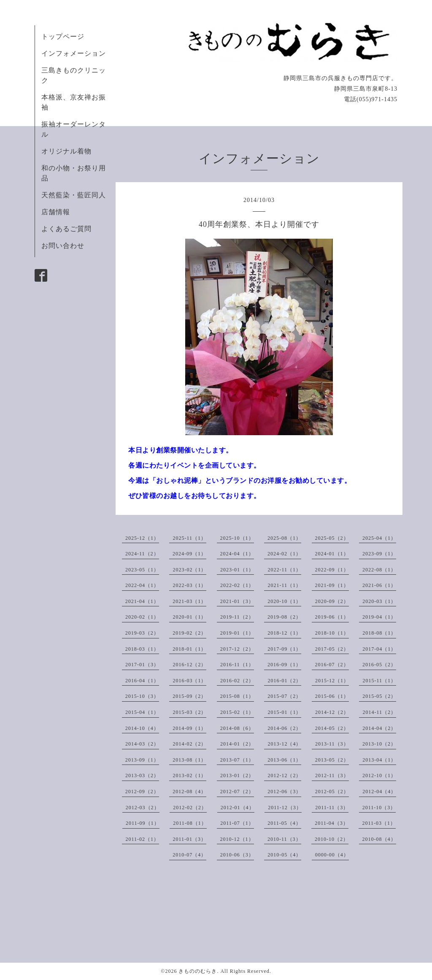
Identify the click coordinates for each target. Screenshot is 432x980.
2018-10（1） (332, 633)
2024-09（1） (189, 554)
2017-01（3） (142, 665)
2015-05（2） (379, 696)
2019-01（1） (237, 633)
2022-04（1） (142, 585)
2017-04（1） (379, 649)
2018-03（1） (142, 649)
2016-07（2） (332, 665)
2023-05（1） (142, 570)
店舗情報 (56, 212)
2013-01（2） (237, 775)
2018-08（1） (379, 633)
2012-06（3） (284, 792)
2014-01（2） (237, 744)
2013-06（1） (284, 760)
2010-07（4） (189, 855)
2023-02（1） (189, 570)
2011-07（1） (237, 823)
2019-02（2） (189, 633)
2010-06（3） (237, 855)
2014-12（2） (332, 712)
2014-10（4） (142, 728)
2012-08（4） (189, 792)
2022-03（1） (189, 585)
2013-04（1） (379, 760)
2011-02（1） (142, 839)
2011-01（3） (189, 839)
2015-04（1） (142, 712)
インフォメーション (74, 53)
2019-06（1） (332, 617)
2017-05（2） (332, 649)
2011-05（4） (284, 823)
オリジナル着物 (66, 151)
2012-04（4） (379, 792)
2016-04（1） (142, 681)
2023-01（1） (237, 570)
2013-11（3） (332, 744)
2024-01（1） (332, 554)
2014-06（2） (284, 728)
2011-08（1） (190, 823)
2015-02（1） (237, 712)
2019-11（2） (237, 617)
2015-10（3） (142, 696)
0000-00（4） (332, 855)
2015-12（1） (332, 681)
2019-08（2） (284, 617)
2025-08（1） (284, 538)
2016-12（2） (189, 665)
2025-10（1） (237, 538)
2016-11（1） (237, 665)
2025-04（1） (379, 538)
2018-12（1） (284, 633)
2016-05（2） (379, 665)
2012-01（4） (238, 808)
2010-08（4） (379, 839)
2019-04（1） (379, 617)
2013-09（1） (142, 760)
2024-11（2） (142, 554)
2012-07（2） (237, 792)
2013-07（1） (237, 760)
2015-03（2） (189, 712)
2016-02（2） (237, 681)
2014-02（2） (189, 744)
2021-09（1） (332, 585)
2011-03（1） (379, 823)
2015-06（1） (332, 696)
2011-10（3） (379, 808)
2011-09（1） (143, 823)
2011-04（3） (332, 823)
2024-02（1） (284, 554)
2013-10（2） (379, 744)
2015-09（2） (189, 696)
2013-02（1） (189, 775)
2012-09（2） (142, 792)
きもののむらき (198, 971)
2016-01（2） (284, 681)
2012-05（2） (332, 792)
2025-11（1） (189, 538)
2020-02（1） (142, 617)
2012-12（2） (284, 775)
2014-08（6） (237, 728)
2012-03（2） (143, 808)
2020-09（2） (332, 601)
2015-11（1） (379, 681)
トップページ (63, 36)
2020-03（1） (379, 601)
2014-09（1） (189, 728)
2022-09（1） (332, 570)
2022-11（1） (284, 570)
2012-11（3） (332, 775)
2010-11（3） (284, 839)
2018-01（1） (189, 649)
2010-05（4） (284, 855)
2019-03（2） (142, 633)
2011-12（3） (285, 808)
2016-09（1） (284, 665)
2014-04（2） (379, 728)
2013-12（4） (284, 744)
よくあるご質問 (66, 229)
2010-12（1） (237, 839)
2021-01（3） (237, 601)
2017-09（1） (284, 649)
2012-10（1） (379, 775)
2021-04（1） (142, 601)
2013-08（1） (189, 760)
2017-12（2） (237, 649)
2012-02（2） (190, 808)
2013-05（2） (332, 760)
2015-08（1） (237, 696)
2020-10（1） (284, 601)
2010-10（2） (332, 839)
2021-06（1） (379, 585)
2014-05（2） (332, 728)
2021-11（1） (284, 585)
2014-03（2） (142, 744)
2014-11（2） (379, 712)
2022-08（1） (379, 570)
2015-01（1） (284, 712)
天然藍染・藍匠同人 (74, 195)
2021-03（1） (189, 601)
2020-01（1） (189, 617)
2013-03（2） (142, 775)
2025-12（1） (142, 538)
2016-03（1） (189, 681)
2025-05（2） (332, 538)
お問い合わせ (63, 246)
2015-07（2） (284, 696)
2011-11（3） (332, 808)
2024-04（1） (237, 554)
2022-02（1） (237, 585)
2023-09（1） (379, 554)
